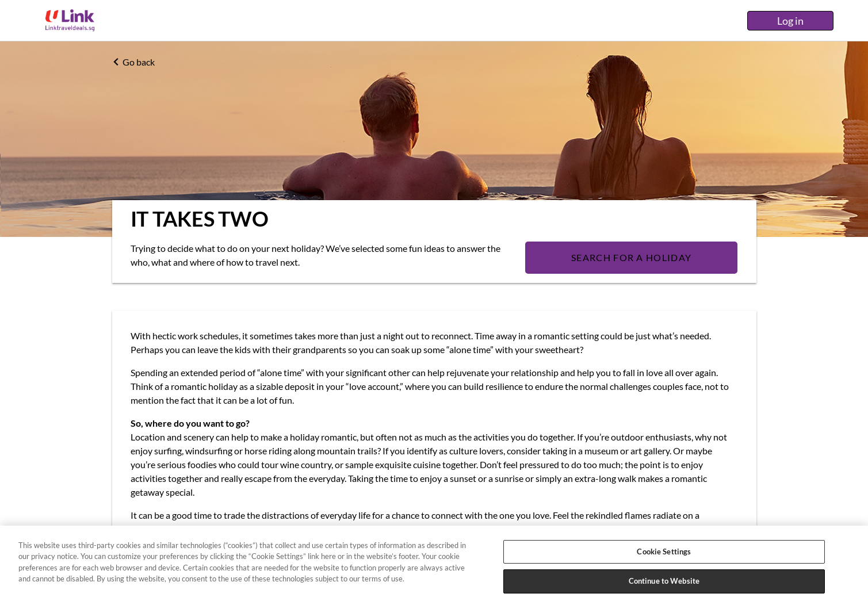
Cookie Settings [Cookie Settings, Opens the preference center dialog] (664, 552)
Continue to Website (664, 581)
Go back (133, 62)
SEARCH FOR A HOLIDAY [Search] (631, 257)
